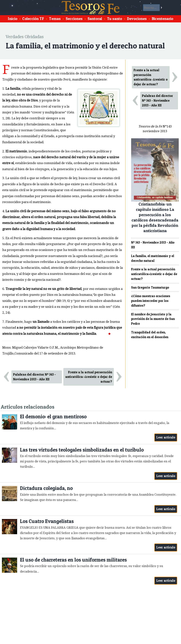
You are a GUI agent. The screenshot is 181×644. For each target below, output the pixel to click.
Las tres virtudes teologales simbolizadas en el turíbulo (82, 450)
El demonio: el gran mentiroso (53, 417)
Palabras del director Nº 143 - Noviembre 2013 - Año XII (34, 377)
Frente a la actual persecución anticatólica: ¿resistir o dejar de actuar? (89, 377)
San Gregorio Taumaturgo (150, 287)
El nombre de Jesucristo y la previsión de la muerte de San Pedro (153, 319)
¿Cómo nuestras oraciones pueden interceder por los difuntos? (151, 301)
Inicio (13, 19)
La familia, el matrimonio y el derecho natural (153, 258)
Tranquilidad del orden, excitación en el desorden (150, 335)
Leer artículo (166, 437)
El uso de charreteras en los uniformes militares (73, 560)
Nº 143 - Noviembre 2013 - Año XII (153, 245)
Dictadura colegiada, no (46, 488)
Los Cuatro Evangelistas (47, 521)
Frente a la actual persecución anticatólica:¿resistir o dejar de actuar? (154, 274)
